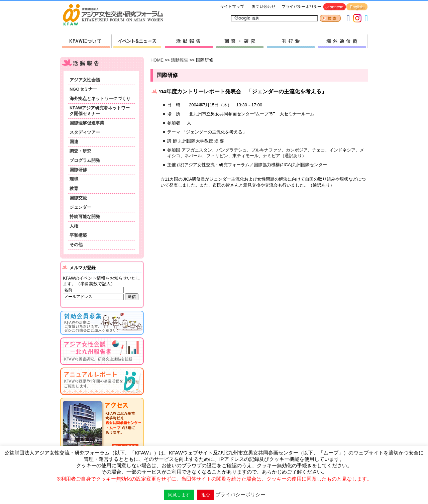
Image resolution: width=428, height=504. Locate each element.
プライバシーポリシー (300, 7)
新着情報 (137, 41)
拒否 (206, 495)
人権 (74, 226)
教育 (74, 188)
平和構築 (78, 235)
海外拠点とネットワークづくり (100, 98)
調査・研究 (239, 41)
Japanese (335, 7)
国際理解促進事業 (87, 123)
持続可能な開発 (85, 217)
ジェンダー (80, 207)
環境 (74, 179)
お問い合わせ (263, 7)
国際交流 (78, 198)
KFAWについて (86, 41)
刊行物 (290, 41)
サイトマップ (232, 7)
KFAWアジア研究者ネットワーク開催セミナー (100, 111)
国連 (74, 142)
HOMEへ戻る (116, 15)
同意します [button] (179, 495)
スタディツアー (85, 132)
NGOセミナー (83, 89)
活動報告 (188, 41)
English (357, 7)
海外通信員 (342, 41)
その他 (76, 245)
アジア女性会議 (85, 80)
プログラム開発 (85, 160)
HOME (157, 60)
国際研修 (78, 170)
